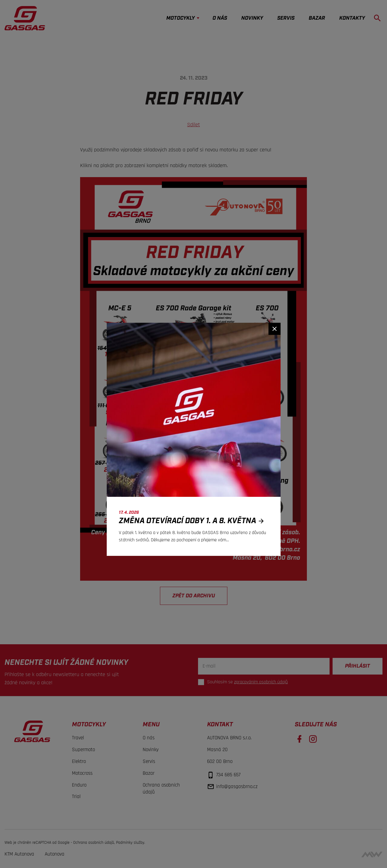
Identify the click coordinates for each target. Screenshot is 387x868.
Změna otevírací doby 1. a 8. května (193, 521)
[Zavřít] (275, 329)
